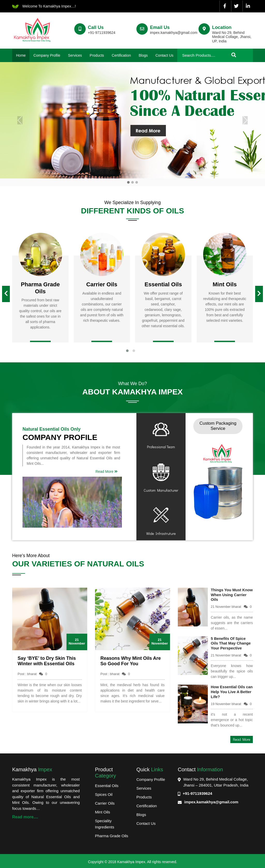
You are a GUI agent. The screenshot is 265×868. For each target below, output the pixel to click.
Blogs (143, 55)
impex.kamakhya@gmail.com (211, 800)
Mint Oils (102, 810)
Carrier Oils (105, 801)
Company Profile (47, 55)
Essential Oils (107, 784)
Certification (121, 55)
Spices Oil (104, 793)
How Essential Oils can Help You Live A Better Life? (229, 690)
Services (75, 55)
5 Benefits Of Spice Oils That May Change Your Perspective (231, 642)
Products (97, 55)
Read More (106, 472)
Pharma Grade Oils (112, 834)
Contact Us (164, 55)
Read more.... (25, 815)
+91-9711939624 (197, 792)
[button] (127, 351)
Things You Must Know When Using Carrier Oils (228, 594)
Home (21, 55)
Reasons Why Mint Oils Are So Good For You (131, 661)
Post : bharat (32, 674)
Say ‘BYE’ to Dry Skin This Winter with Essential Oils (47, 661)
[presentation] (6, 294)
